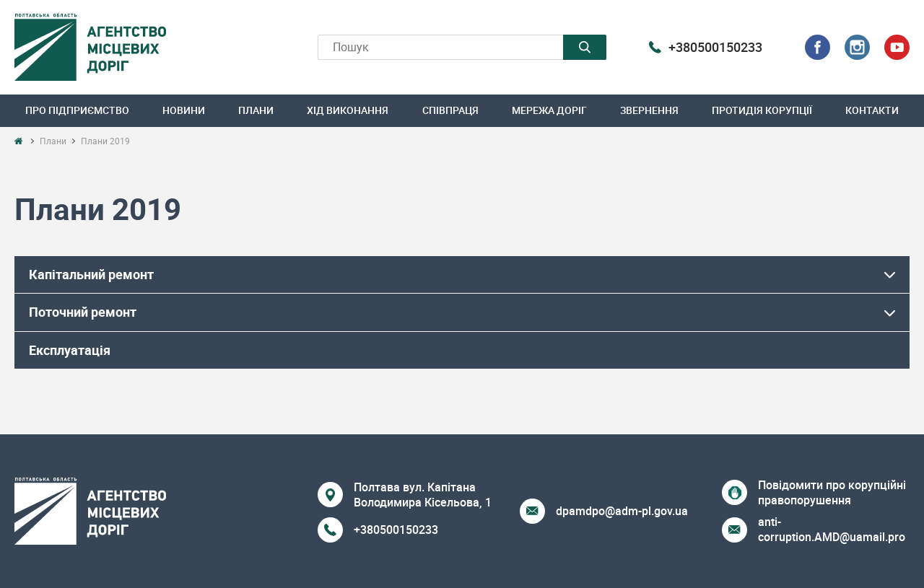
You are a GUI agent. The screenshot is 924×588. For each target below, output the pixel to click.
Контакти (872, 110)
